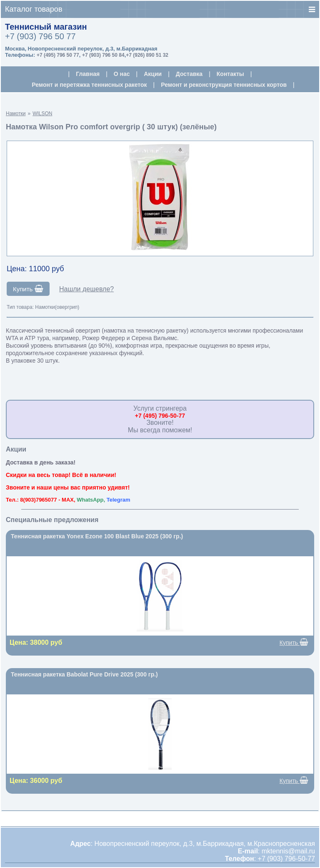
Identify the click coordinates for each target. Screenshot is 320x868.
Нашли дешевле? (86, 289)
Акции (153, 74)
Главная (88, 74)
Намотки (16, 114)
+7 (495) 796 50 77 (58, 55)
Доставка (189, 74)
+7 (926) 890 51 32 (147, 55)
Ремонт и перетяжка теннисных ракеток (89, 85)
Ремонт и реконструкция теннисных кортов (224, 85)
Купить (28, 289)
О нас (122, 74)
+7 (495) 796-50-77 (160, 416)
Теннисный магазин (46, 27)
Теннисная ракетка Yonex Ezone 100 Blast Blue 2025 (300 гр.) (97, 536)
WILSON (42, 114)
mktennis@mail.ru (288, 851)
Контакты (230, 74)
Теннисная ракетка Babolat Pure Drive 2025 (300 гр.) (84, 674)
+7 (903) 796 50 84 (103, 55)
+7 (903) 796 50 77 (40, 36)
